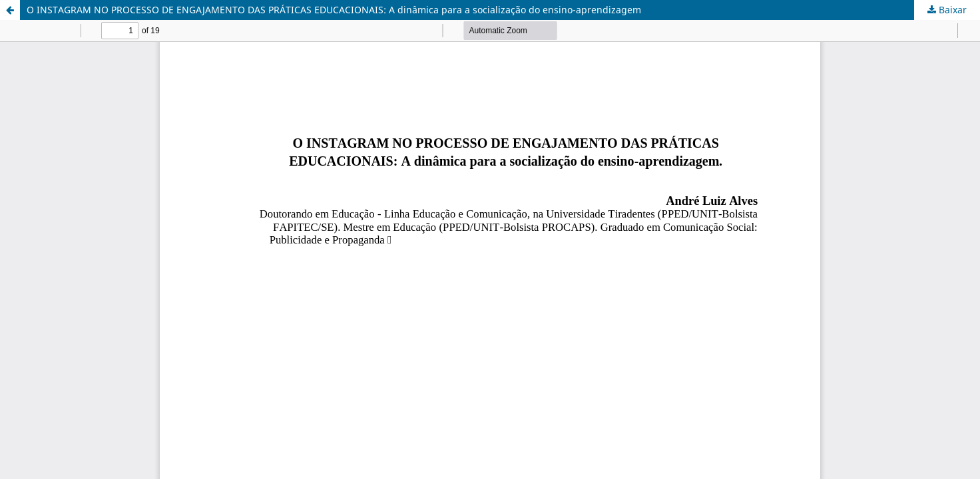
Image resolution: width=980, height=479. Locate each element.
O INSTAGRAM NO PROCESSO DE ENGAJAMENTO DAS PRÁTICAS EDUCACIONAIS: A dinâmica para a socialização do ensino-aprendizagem (334, 10)
